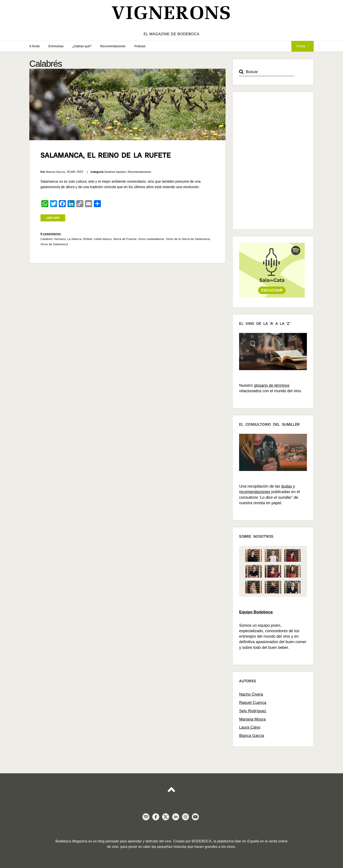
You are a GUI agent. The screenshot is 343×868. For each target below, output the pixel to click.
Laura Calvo (250, 727)
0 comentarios (51, 234)
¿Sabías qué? (82, 46)
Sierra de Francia (125, 239)
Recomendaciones (113, 46)
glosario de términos (272, 385)
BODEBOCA (202, 841)
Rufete (88, 239)
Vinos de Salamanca (54, 244)
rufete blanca (103, 239)
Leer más (53, 218)
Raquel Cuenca (253, 703)
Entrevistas (56, 46)
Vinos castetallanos (151, 239)
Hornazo (60, 239)
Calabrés (46, 239)
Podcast (140, 46)
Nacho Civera (251, 694)
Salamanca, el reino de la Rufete (106, 155)
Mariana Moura (252, 719)
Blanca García (252, 736)
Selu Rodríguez (253, 711)
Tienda (301, 46)
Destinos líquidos (115, 172)
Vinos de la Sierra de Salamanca (188, 239)
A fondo (35, 46)
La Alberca (74, 239)
